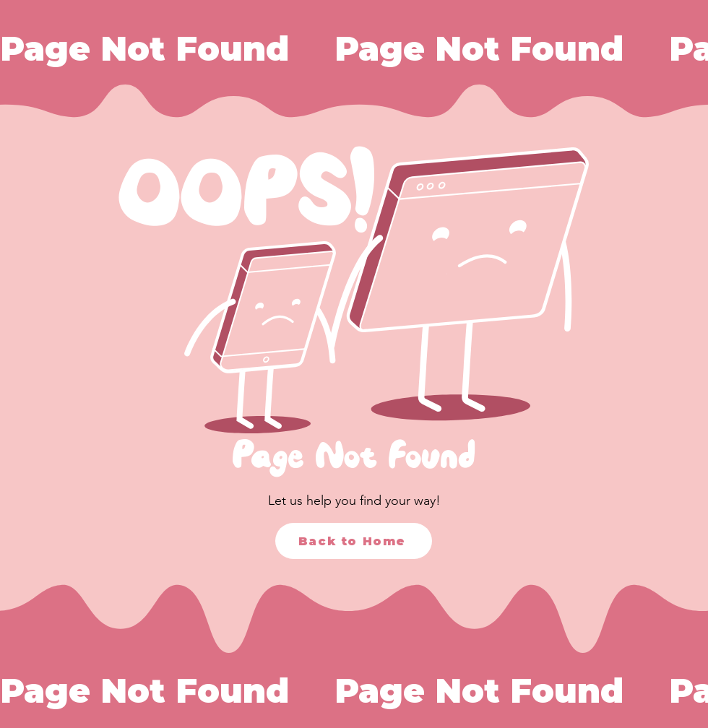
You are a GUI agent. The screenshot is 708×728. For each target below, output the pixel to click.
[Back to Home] (354, 541)
